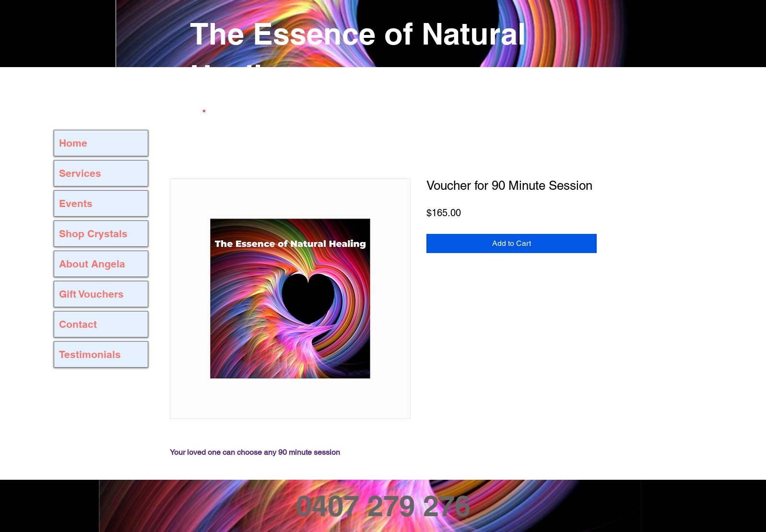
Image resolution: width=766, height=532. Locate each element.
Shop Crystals (93, 234)
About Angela (92, 264)
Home (73, 143)
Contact (78, 324)
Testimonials (90, 354)
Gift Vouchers (91, 294)
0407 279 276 (383, 506)
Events (76, 203)
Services (80, 173)
